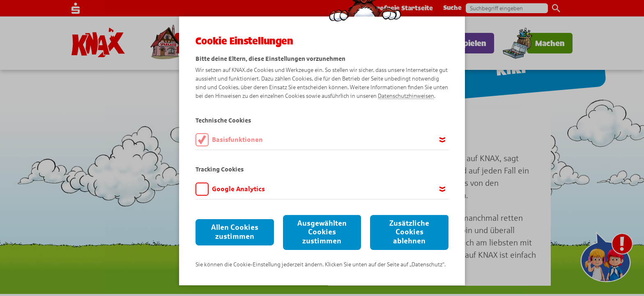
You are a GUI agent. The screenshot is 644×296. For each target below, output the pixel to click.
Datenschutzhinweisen (406, 96)
